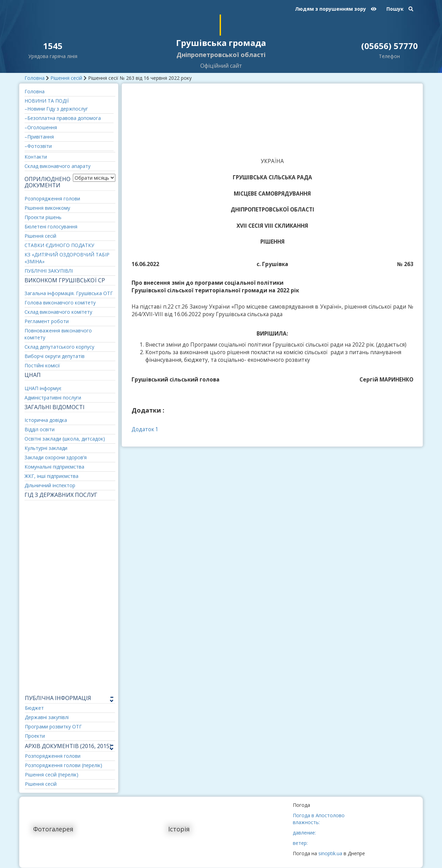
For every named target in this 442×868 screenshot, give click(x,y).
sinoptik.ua (330, 853)
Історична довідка (46, 420)
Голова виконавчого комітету (60, 303)
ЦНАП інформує (43, 388)
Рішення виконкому (47, 208)
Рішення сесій (66, 78)
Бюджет (34, 708)
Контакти (36, 157)
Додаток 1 (145, 429)
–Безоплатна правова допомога (63, 118)
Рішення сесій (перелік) (52, 775)
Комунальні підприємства (54, 467)
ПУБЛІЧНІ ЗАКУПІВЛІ (49, 271)
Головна (35, 78)
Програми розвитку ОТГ (53, 727)
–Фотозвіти (38, 146)
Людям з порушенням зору (336, 9)
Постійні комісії (42, 365)
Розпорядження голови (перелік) (64, 765)
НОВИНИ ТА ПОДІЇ (47, 101)
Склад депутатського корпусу (59, 347)
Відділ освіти (40, 429)
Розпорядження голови (52, 199)
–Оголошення (41, 127)
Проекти (35, 736)
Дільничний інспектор (50, 485)
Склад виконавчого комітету (58, 312)
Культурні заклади (46, 448)
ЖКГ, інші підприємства (51, 476)
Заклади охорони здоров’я (56, 457)
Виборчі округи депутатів (55, 356)
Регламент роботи (47, 321)
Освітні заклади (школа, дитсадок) (65, 439)
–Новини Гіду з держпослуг (56, 109)
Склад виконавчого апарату (57, 166)
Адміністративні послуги (53, 398)
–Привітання (39, 137)
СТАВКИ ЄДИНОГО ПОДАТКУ (59, 245)
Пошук (400, 9)
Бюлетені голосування (51, 227)
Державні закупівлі (47, 717)
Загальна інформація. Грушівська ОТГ (69, 293)
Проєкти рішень (43, 217)
